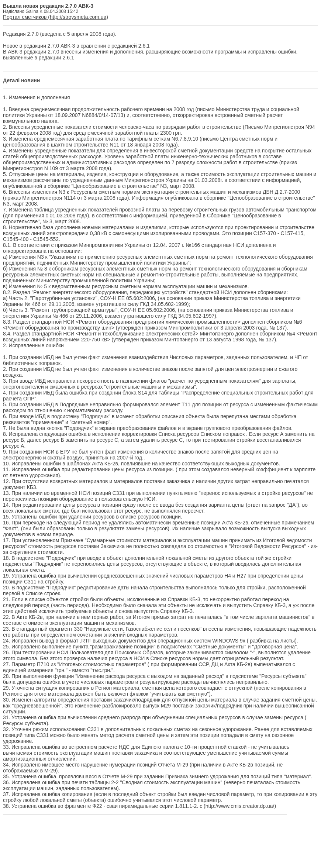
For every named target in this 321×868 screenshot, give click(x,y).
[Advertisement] (160, 843)
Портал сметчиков (25, 17)
